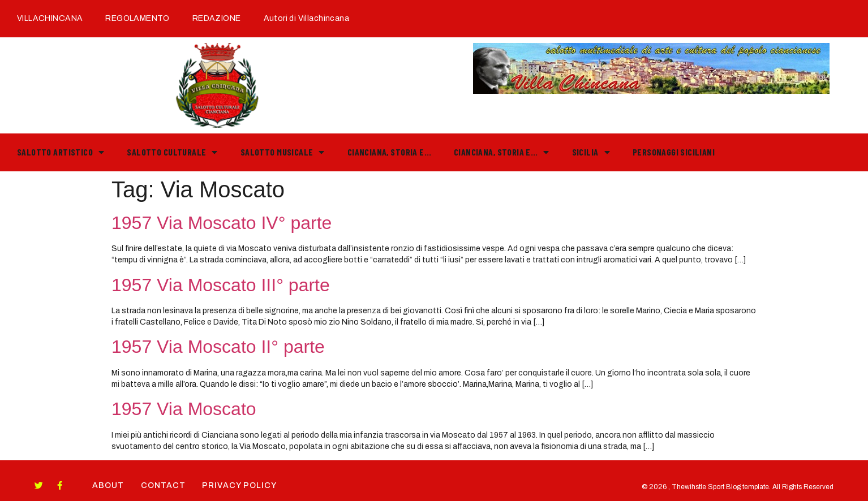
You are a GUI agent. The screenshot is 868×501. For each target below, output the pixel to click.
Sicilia (591, 152)
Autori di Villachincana (306, 18)
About (108, 485)
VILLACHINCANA (50, 18)
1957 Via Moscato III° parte (221, 285)
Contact (163, 485)
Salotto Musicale (283, 152)
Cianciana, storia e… (389, 152)
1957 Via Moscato (184, 409)
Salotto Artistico (61, 152)
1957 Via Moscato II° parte (218, 347)
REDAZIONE (217, 18)
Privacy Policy (240, 485)
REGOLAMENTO (137, 18)
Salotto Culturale (172, 152)
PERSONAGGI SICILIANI (674, 152)
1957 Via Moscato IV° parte (222, 223)
